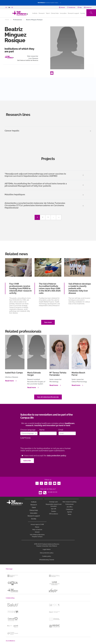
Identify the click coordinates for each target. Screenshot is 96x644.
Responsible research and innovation (54, 505)
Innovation (63, 13)
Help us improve (37, 530)
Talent (48, 13)
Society (83, 13)
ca (6, 7)
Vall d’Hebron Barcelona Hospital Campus (37, 536)
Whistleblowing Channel (47, 560)
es (12, 7)
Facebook (41, 483)
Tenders (54, 511)
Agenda (70, 512)
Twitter (37, 483)
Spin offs (54, 509)
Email (52, 73)
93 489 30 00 (53, 492)
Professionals (70, 504)
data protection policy (57, 456)
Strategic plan (54, 502)
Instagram (50, 483)
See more (48, 322)
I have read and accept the (45, 456)
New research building (69, 502)
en (9, 7)
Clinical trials (55, 13)
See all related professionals (48, 397)
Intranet (37, 532)
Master (37, 527)
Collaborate (70, 509)
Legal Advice (47, 549)
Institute (34, 502)
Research (42, 13)
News (70, 514)
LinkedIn (46, 483)
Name (42, 430)
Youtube (55, 483)
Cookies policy (47, 556)
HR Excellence (54, 514)
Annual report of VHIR (37, 524)
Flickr (59, 483)
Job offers (69, 507)
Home (7, 20)
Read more (9, 381)
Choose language (28, 430)
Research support (73, 13)
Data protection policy (47, 553)
